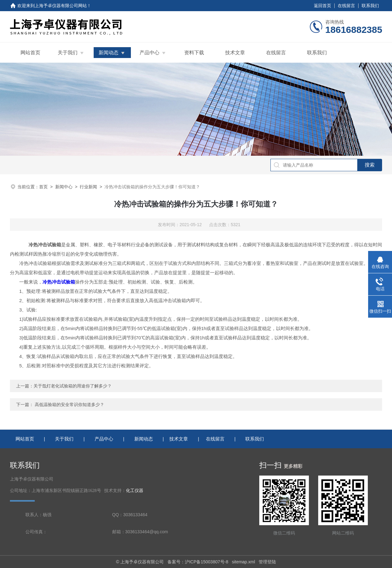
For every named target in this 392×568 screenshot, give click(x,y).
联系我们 (370, 6)
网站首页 (30, 53)
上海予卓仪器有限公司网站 (61, 6)
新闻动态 (109, 53)
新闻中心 (64, 187)
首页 (43, 187)
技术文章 (235, 53)
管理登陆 (267, 562)
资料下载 (194, 53)
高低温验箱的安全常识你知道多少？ (69, 405)
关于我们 (68, 53)
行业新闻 (88, 187)
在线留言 (346, 6)
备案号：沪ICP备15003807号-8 (198, 562)
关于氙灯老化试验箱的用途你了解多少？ (73, 386)
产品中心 (149, 53)
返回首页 (323, 6)
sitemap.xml (244, 562)
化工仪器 (135, 491)
